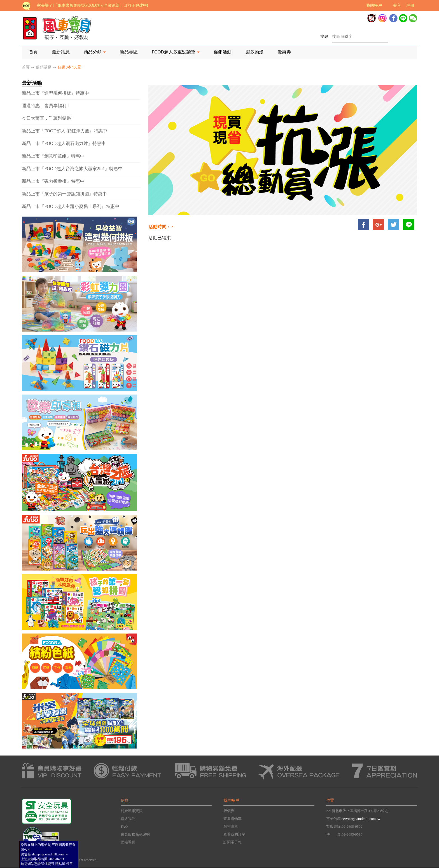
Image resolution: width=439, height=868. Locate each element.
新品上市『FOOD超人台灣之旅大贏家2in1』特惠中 (72, 169)
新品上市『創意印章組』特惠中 (53, 156)
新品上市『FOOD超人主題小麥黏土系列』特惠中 (71, 206)
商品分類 (93, 52)
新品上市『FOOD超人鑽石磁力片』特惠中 (64, 143)
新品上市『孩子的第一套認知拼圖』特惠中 (64, 194)
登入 (397, 5)
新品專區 (129, 52)
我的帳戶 (374, 5)
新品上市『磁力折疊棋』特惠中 (53, 181)
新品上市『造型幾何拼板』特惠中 (55, 93)
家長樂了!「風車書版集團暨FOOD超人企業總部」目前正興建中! (93, 5)
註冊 (410, 5)
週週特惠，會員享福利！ (46, 106)
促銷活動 (223, 52)
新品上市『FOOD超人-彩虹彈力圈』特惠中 (65, 131)
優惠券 (284, 52)
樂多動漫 (254, 52)
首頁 (33, 52)
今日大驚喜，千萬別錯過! (47, 118)
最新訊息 (61, 52)
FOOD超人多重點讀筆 (174, 52)
